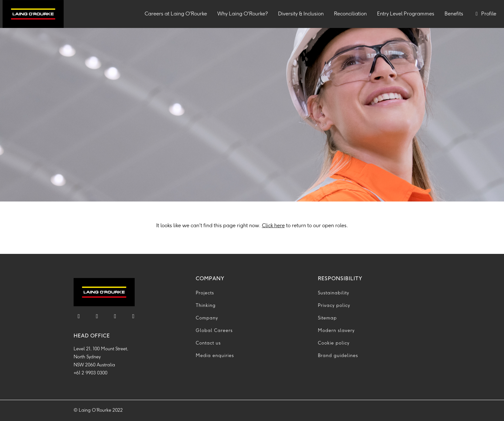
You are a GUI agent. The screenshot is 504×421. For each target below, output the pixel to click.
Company (207, 318)
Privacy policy (334, 306)
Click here (273, 226)
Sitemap (327, 318)
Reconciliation (350, 14)
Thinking (206, 306)
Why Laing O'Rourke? (243, 14)
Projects (205, 293)
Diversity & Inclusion (301, 14)
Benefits (454, 14)
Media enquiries (215, 356)
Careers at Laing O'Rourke (178, 13)
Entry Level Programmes (406, 14)
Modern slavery (336, 331)
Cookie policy (334, 343)
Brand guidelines (338, 356)
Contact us (208, 343)
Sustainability (333, 293)
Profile (485, 14)
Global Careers (214, 331)
